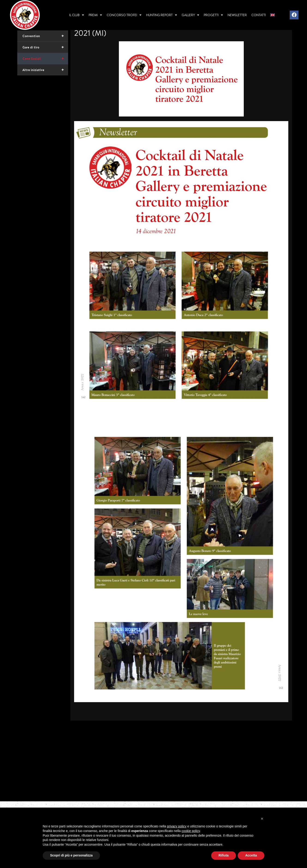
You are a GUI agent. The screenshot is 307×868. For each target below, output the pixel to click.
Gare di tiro (45, 63)
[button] (262, 819)
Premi (95, 15)
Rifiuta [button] (224, 855)
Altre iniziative (45, 86)
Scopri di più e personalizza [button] (71, 855)
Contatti (259, 15)
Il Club (77, 15)
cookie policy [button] (191, 831)
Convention (45, 52)
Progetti (213, 15)
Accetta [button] (251, 855)
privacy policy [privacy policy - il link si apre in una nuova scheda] (177, 826)
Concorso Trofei (124, 15)
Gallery (190, 15)
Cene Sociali (45, 75)
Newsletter (237, 15)
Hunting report (162, 15)
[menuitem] (273, 15)
